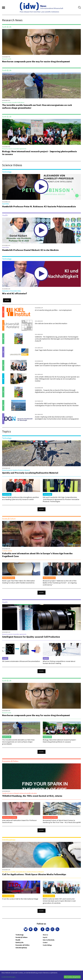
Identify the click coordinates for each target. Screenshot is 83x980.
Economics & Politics (23, 945)
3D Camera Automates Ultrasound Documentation (21, 661)
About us (45, 935)
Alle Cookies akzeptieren (72, 977)
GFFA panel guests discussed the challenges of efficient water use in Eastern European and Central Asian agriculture (58, 364)
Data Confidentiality (49, 940)
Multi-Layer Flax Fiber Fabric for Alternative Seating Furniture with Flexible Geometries (18, 582)
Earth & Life (20, 943)
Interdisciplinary (21, 948)
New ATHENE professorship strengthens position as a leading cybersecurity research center (21, 498)
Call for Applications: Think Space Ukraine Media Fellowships (34, 874)
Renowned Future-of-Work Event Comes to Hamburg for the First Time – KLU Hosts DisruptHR (62, 821)
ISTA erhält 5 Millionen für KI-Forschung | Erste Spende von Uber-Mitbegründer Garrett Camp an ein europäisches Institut (57, 379)
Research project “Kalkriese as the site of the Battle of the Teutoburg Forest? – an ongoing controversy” (60, 583)
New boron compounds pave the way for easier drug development (36, 62)
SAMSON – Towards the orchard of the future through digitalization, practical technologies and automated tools (57, 391)
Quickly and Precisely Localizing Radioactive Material (30, 473)
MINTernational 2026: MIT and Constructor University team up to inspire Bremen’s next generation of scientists (59, 901)
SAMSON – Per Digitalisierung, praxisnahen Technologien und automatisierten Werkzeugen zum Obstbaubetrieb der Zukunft (57, 339)
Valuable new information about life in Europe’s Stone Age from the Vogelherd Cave (37, 555)
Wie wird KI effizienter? (15, 294)
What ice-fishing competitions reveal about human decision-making (59, 662)
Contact (45, 943)
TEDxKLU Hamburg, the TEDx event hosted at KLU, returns (32, 796)
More (7, 300)
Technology (20, 935)
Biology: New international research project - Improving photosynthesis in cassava (40, 153)
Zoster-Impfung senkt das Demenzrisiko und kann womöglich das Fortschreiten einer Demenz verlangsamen (57, 418)
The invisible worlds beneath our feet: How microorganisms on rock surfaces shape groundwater (37, 106)
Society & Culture (22, 937)
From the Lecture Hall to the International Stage (20, 899)
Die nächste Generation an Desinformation (51, 323)
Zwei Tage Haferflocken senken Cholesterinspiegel (54, 350)
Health (18, 940)
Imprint (45, 937)
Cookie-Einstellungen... (9, 977)
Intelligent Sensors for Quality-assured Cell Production (31, 637)
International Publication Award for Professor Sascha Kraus (19, 821)
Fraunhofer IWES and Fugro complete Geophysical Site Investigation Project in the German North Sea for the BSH (57, 404)
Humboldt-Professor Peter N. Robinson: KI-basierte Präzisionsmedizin (39, 206)
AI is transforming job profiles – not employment (53, 310)
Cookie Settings (47, 945)
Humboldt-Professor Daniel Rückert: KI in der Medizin (30, 250)
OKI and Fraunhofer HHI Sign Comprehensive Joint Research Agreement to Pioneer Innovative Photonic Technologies (61, 499)
